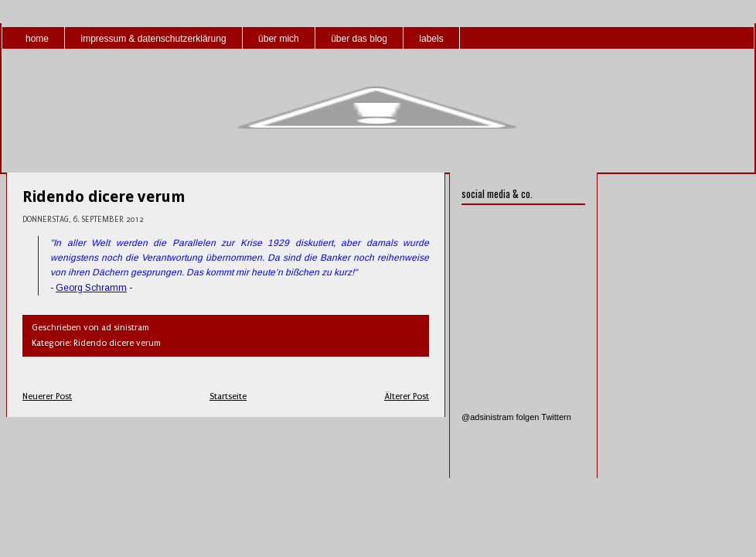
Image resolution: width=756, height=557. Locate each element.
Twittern (556, 417)
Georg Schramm (91, 288)
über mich (279, 39)
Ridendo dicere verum (104, 196)
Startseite (228, 396)
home (37, 39)
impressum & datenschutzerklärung (153, 39)
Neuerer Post (47, 396)
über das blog (359, 39)
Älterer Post (407, 396)
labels (431, 39)
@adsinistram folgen (500, 417)
